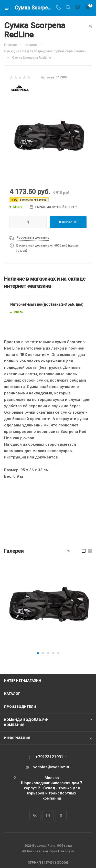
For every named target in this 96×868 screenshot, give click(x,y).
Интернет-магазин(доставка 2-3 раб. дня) (47, 304)
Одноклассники (61, 816)
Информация (17, 738)
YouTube (48, 816)
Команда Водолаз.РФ (26, 720)
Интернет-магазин (23, 681)
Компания (14, 725)
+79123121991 (49, 757)
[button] (38, 653)
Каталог (12, 694)
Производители (20, 707)
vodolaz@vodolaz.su (52, 767)
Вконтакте (35, 816)
